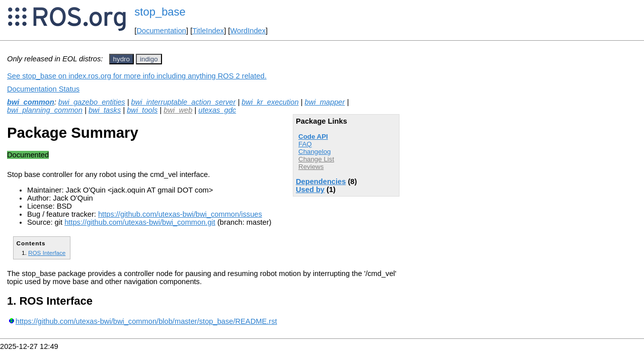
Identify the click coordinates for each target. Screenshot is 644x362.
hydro (122, 59)
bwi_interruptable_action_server (184, 102)
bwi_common (31, 102)
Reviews (311, 167)
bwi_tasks (105, 110)
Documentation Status (43, 89)
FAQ (305, 144)
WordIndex (248, 31)
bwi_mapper (325, 102)
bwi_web (178, 110)
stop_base (160, 12)
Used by (310, 190)
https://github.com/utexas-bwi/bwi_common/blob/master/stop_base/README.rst (146, 321)
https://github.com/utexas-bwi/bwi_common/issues (180, 214)
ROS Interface (47, 253)
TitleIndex (208, 31)
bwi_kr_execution (270, 102)
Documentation (161, 31)
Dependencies (321, 182)
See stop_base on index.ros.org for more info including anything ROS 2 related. (137, 76)
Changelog (314, 152)
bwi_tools (142, 110)
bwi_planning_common (45, 110)
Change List (316, 159)
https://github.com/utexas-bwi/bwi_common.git (140, 222)
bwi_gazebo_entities (92, 102)
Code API (313, 137)
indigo (149, 59)
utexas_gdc (217, 110)
